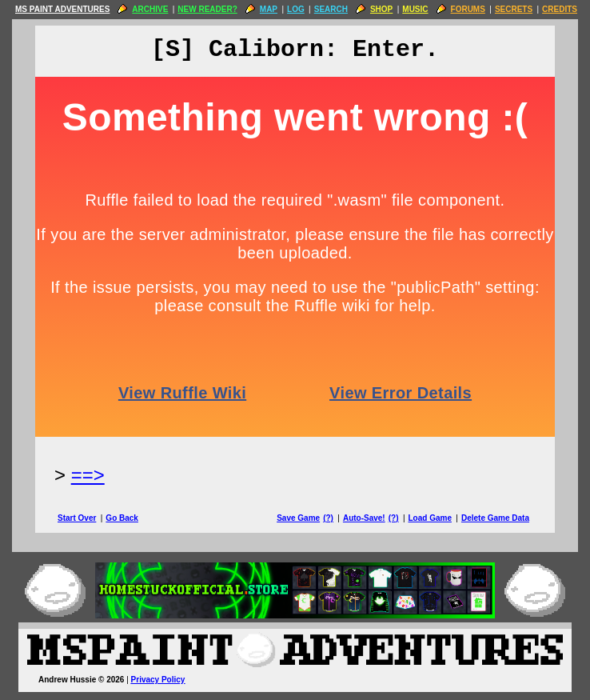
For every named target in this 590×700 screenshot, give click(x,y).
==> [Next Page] (88, 475)
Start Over (77, 518)
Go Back (122, 518)
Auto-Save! (364, 518)
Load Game (429, 518)
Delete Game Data (495, 518)
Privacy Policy (158, 680)
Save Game (298, 518)
